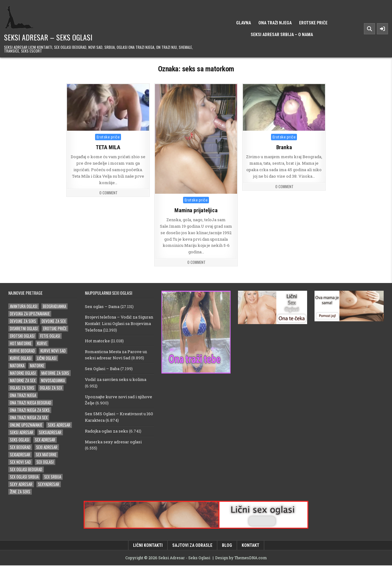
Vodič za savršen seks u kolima (116, 380)
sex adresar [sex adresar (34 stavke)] (45, 440)
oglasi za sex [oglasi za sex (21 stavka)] (51, 388)
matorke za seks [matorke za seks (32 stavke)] (55, 373)
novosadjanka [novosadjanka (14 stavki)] (53, 381)
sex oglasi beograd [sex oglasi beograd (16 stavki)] (26, 470)
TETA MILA (108, 147)
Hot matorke (97, 341)
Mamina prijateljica (196, 210)
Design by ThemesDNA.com (241, 558)
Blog (227, 546)
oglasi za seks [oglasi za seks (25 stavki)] (22, 388)
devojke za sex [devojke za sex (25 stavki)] (54, 321)
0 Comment (108, 193)
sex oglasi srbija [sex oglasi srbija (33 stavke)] (24, 477)
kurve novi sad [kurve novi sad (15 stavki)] (53, 351)
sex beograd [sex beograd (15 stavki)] (20, 448)
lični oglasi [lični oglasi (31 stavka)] (47, 359)
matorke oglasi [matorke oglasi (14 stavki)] (23, 373)
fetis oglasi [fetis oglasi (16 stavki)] (50, 336)
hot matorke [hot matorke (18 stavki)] (21, 344)
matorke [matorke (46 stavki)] (37, 366)
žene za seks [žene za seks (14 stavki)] (20, 492)
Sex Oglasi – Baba (102, 369)
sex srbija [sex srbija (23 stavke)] (53, 477)
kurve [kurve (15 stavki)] (42, 344)
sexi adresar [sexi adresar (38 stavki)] (47, 448)
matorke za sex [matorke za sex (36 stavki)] (23, 381)
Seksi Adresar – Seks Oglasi (48, 37)
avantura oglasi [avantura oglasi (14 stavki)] (24, 307)
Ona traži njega (275, 23)
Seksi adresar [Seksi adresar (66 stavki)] (22, 433)
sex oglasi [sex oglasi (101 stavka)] (45, 462)
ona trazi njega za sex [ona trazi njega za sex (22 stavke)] (29, 418)
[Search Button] (369, 29)
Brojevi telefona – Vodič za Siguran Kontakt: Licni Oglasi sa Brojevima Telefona (119, 324)
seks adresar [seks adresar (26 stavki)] (59, 425)
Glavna (244, 23)
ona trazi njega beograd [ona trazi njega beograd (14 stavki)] (31, 403)
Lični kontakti (148, 546)
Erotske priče (313, 23)
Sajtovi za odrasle (192, 546)
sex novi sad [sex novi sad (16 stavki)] (20, 462)
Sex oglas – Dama (102, 307)
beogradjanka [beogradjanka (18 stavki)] (54, 307)
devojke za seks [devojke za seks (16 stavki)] (23, 321)
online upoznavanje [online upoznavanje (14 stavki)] (26, 425)
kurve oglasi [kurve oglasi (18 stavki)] (21, 359)
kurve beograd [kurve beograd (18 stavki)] (22, 351)
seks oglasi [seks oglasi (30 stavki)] (20, 440)
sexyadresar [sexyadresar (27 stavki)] (49, 485)
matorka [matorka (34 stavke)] (17, 366)
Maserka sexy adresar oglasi (113, 442)
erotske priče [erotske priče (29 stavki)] (55, 329)
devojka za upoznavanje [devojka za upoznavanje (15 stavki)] (30, 314)
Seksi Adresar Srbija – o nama (282, 35)
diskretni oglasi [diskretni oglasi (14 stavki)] (24, 329)
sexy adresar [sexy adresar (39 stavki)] (21, 485)
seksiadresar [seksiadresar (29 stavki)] (50, 433)
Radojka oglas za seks (106, 431)
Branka (284, 147)
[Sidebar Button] (382, 29)
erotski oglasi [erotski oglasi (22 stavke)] (22, 336)
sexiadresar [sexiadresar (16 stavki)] (20, 455)
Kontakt (250, 546)
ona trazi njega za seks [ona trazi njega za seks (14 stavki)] (30, 410)
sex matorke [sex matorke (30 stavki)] (46, 455)
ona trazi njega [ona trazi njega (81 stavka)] (23, 396)
